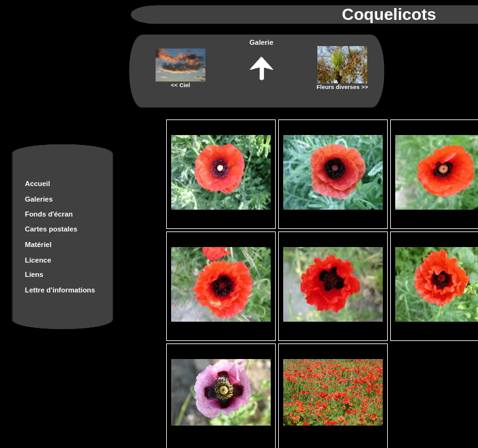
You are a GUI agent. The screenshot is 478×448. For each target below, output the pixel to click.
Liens (34, 274)
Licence (38, 260)
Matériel (38, 245)
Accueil (37, 184)
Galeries (39, 199)
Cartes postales (51, 229)
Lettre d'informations (60, 290)
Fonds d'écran (49, 214)
